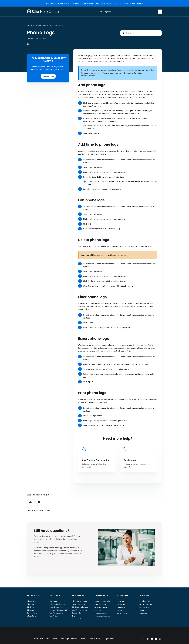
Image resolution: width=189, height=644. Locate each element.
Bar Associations (101, 604)
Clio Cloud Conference (80, 607)
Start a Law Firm (78, 619)
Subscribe (143, 614)
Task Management (56, 613)
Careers (120, 610)
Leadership (121, 607)
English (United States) (160, 12)
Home (30, 25)
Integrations (31, 616)
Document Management (58, 610)
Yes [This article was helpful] (30, 502)
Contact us (130, 460)
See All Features (55, 619)
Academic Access (101, 614)
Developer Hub (145, 601)
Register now (48, 76)
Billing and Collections (57, 604)
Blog (74, 616)
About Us (120, 601)
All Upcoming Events (79, 601)
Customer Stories (78, 604)
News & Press (122, 614)
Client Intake (54, 601)
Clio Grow (30, 604)
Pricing (29, 619)
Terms (83, 639)
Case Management (56, 607)
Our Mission (121, 604)
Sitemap (142, 610)
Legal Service (109, 639)
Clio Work (30, 610)
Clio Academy (144, 607)
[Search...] (141, 33)
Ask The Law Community (96, 460)
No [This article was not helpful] (39, 502)
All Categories (106, 12)
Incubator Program (101, 607)
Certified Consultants (102, 617)
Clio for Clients (32, 613)
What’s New (54, 616)
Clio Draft (30, 607)
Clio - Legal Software (69, 639)
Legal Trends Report (79, 610)
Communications (56, 25)
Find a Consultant (146, 604)
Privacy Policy (95, 639)
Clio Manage (31, 601)
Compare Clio (77, 613)
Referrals (98, 610)
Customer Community (102, 601)
